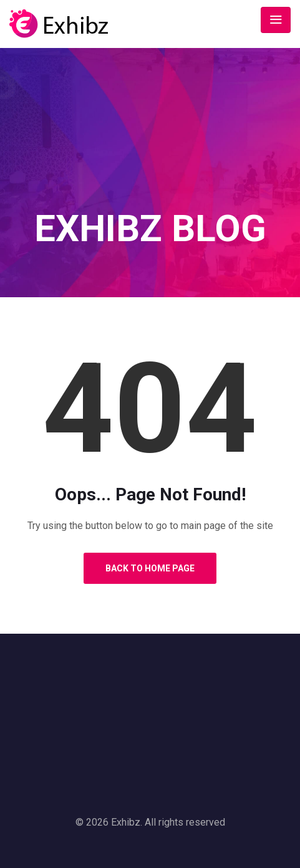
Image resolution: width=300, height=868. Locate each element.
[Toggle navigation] (276, 20)
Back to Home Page (150, 568)
